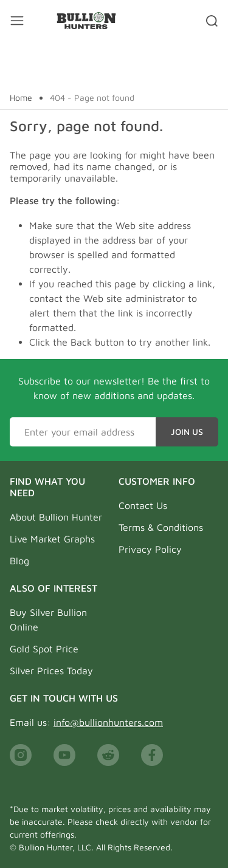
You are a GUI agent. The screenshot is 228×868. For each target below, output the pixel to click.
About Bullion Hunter (56, 517)
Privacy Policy (150, 549)
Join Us (187, 432)
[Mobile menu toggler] (17, 21)
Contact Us (143, 505)
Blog (19, 561)
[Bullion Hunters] (86, 21)
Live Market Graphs (52, 539)
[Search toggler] (212, 21)
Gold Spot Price (44, 649)
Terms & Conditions (161, 527)
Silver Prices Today (51, 671)
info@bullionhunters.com (108, 722)
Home (21, 98)
